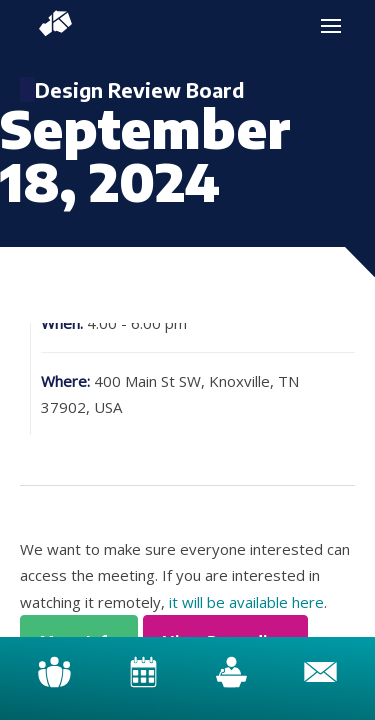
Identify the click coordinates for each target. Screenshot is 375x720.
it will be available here (246, 602)
